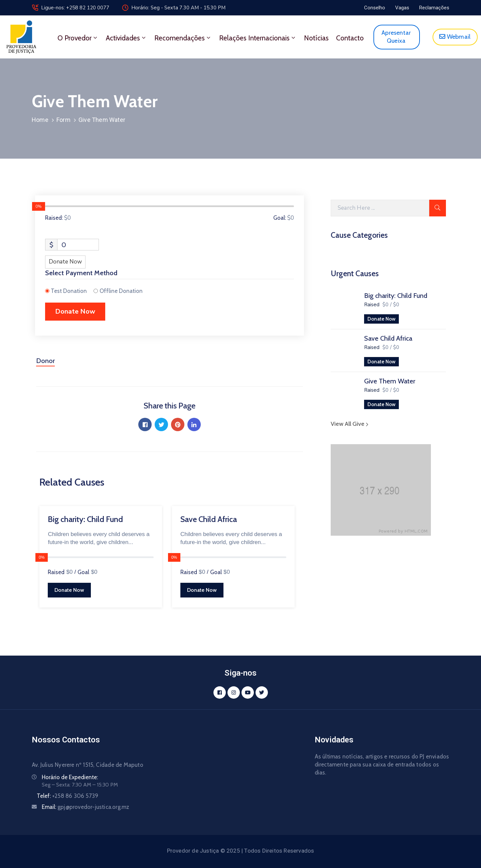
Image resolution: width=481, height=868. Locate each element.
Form (63, 120)
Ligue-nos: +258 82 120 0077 (75, 8)
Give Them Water (390, 381)
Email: (86, 807)
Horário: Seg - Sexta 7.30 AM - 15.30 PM (178, 8)
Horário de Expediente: (70, 777)
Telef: (67, 796)
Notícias (316, 38)
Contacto (350, 38)
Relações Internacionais (258, 38)
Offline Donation (121, 291)
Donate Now (381, 319)
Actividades (126, 38)
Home (40, 120)
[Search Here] (380, 208)
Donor (45, 361)
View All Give (350, 424)
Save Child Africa (388, 338)
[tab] (45, 363)
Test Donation (69, 291)
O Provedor (78, 38)
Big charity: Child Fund (396, 296)
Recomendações (183, 38)
